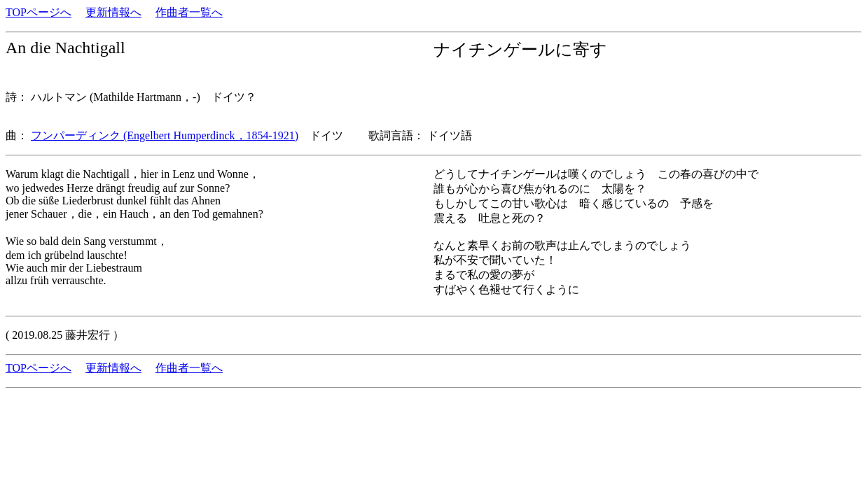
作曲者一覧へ (189, 12)
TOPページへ (39, 12)
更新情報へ (113, 12)
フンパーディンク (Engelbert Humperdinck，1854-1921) (165, 135)
